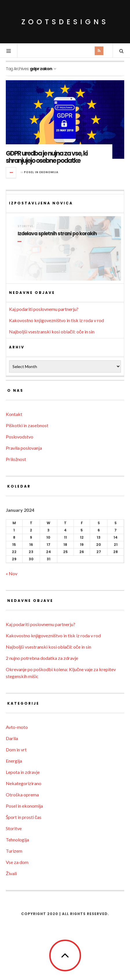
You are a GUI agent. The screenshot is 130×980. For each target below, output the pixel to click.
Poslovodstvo (20, 437)
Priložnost (16, 459)
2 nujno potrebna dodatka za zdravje (42, 658)
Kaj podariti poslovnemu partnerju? (44, 309)
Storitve (25, 226)
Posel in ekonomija (41, 172)
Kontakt (14, 414)
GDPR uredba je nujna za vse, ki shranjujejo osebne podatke (47, 157)
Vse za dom (17, 862)
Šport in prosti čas (24, 817)
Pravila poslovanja (24, 448)
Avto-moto (17, 727)
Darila (12, 738)
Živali (11, 873)
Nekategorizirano (24, 783)
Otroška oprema (22, 795)
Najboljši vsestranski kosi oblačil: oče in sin (52, 332)
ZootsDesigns (65, 22)
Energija (14, 761)
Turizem (14, 851)
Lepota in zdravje (23, 772)
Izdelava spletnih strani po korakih (57, 234)
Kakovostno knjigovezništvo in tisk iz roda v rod (56, 320)
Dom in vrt (16, 750)
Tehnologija (17, 840)
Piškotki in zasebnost (27, 425)
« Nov (12, 573)
